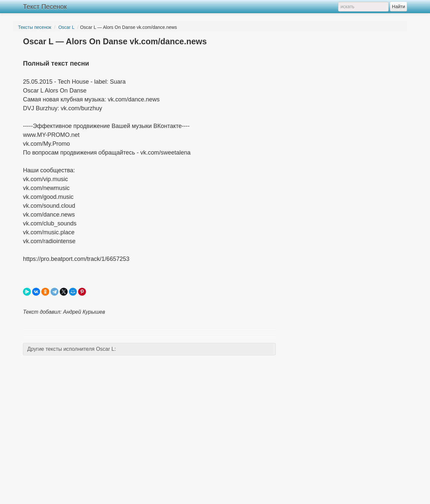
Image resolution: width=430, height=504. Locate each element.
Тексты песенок (35, 27)
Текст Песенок (45, 7)
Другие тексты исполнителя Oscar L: (72, 349)
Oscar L (66, 27)
